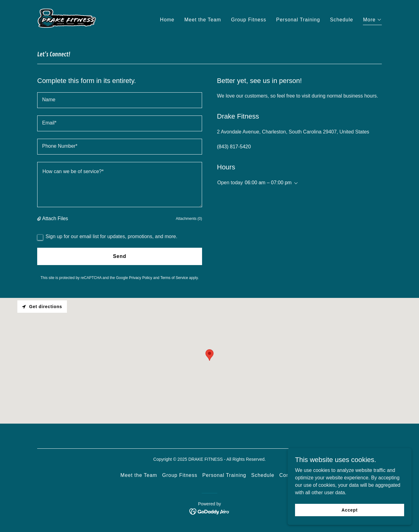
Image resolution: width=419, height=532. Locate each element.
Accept (350, 510)
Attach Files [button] (55, 218)
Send (119, 256)
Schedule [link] (342, 20)
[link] (67, 19)
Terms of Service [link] (174, 278)
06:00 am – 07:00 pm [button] (268, 183)
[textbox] (120, 100)
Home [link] (167, 20)
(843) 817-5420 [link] (234, 147)
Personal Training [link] (298, 20)
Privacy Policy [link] (141, 278)
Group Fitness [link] (249, 20)
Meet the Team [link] (203, 20)
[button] (372, 21)
